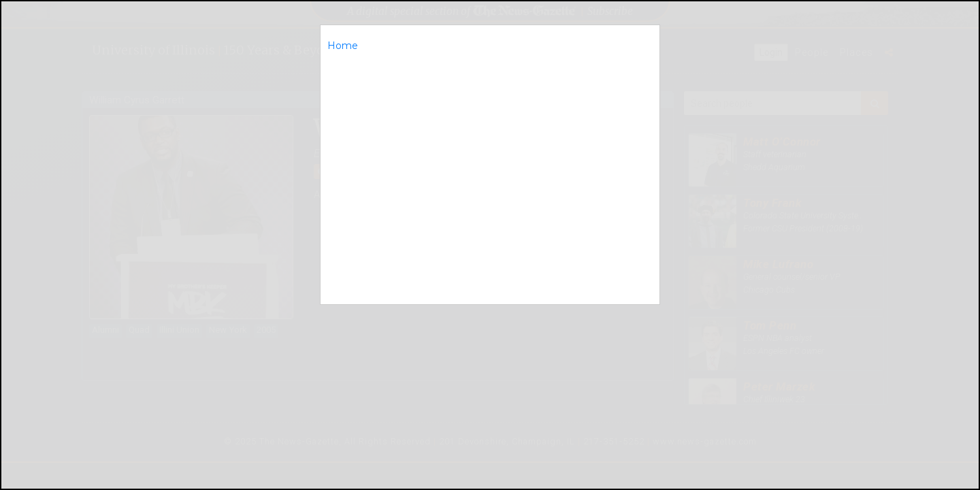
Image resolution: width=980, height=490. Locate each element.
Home (343, 46)
